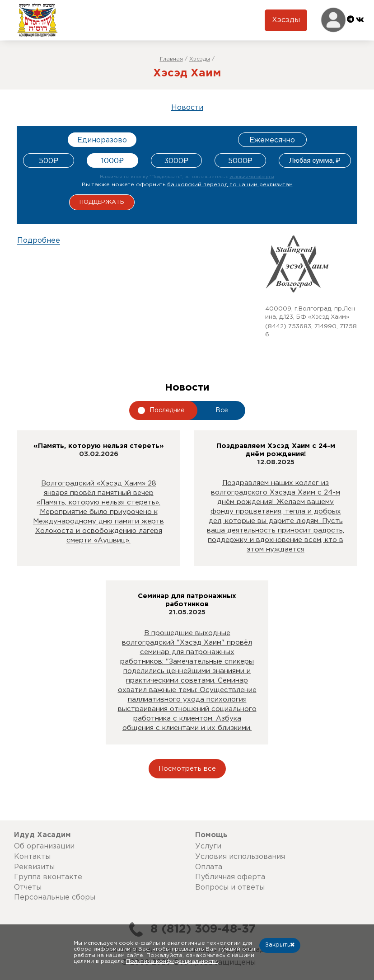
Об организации (44, 846)
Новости (187, 108)
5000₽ (240, 161)
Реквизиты (34, 867)
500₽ (49, 161)
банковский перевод (230, 185)
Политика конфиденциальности (172, 961)
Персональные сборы (55, 898)
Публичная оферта (230, 877)
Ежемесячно (272, 140)
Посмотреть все (187, 769)
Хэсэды (286, 20)
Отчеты (28, 888)
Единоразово (102, 140)
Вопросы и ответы (230, 888)
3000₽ (176, 161)
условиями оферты (252, 177)
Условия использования (240, 857)
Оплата (209, 867)
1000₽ (112, 161)
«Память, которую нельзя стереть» (99, 446)
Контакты (32, 857)
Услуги (208, 846)
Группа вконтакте (48, 877)
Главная (171, 59)
